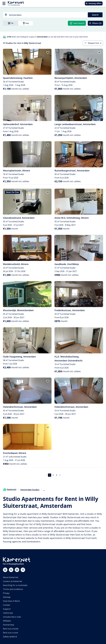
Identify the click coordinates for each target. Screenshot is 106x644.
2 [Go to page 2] (53, 475)
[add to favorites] (48, 52)
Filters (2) (95, 23)
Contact (7, 605)
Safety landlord (10, 637)
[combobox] (44, 15)
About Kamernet (11, 577)
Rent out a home (11, 629)
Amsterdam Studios (30, 490)
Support (7, 609)
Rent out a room (11, 633)
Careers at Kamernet (13, 581)
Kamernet (10, 489)
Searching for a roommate (15, 585)
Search (95, 15)
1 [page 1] (50, 475)
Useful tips (8, 613)
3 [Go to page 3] (57, 475)
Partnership (8, 625)
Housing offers (94, 3)
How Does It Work (11, 601)
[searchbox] (48, 15)
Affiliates (7, 621)
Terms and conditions (13, 589)
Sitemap (7, 597)
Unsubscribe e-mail (12, 617)
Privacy (6, 593)
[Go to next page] (60, 475)
